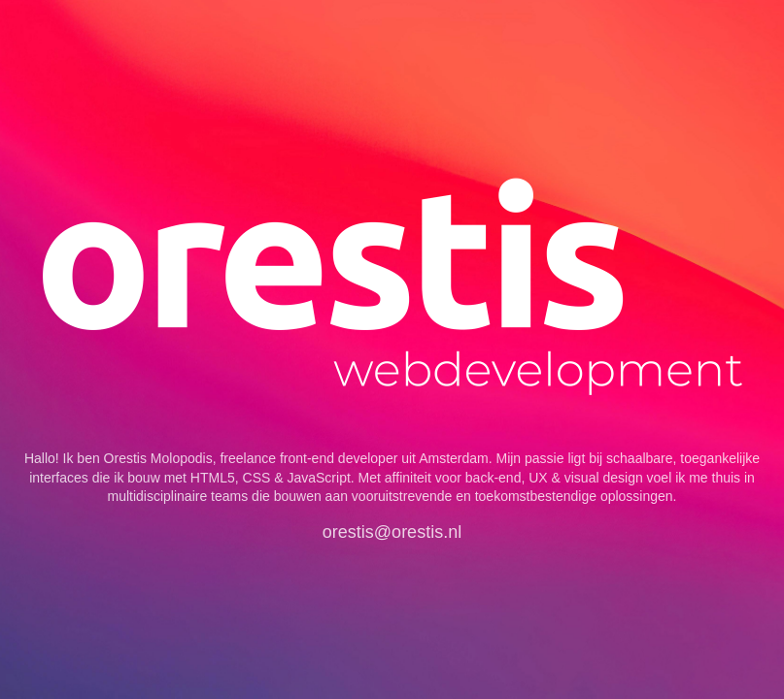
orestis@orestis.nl (392, 532)
